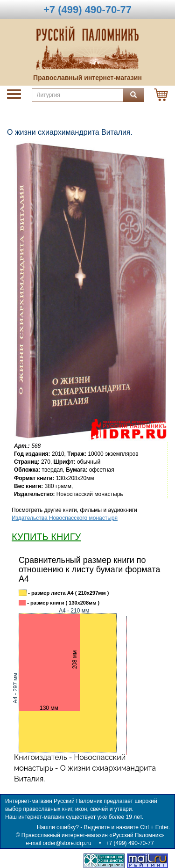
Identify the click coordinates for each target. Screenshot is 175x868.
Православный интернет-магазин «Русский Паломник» (93, 835)
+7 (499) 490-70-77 (130, 843)
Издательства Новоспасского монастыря (65, 518)
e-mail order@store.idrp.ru (58, 843)
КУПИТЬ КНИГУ (46, 537)
